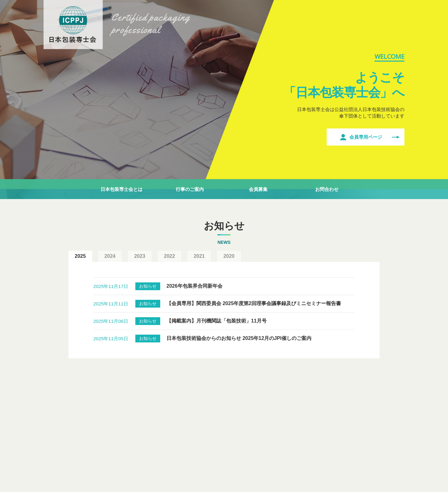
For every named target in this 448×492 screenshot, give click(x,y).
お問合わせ (327, 189)
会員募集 (258, 189)
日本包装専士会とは (121, 189)
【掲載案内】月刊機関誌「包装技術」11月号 (217, 321)
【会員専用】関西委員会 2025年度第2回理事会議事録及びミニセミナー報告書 (254, 303)
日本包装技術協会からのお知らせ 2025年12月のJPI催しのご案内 (239, 338)
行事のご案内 (190, 189)
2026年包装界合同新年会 (194, 286)
